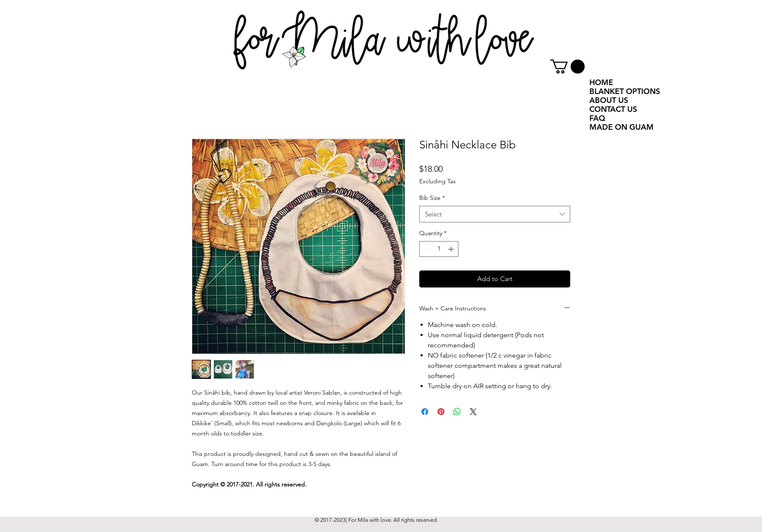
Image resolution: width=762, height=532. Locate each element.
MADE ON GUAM (621, 127)
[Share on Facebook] (425, 412)
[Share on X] (473, 412)
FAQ (597, 118)
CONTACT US (613, 109)
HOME (601, 82)
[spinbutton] (439, 249)
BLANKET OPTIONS (625, 91)
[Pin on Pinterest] (441, 412)
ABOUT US (609, 100)
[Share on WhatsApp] (457, 412)
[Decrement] (426, 249)
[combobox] (495, 214)
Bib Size (432, 198)
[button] (567, 67)
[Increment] (452, 249)
